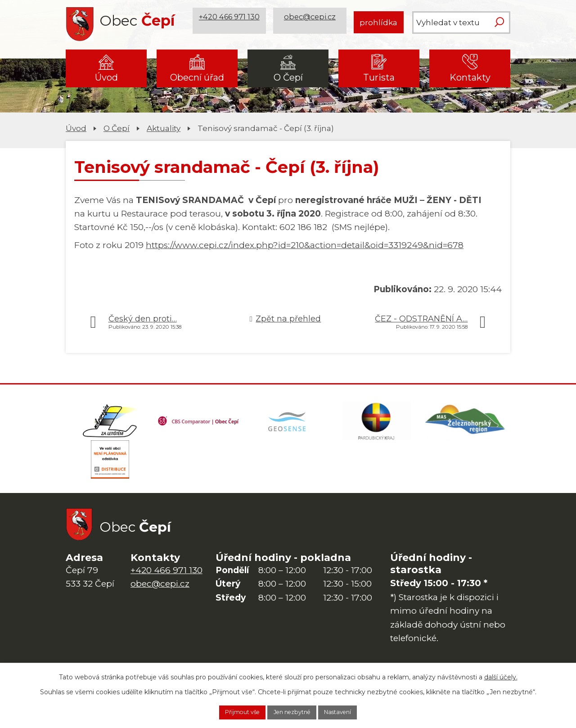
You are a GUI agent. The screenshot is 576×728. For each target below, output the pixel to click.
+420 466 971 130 (231, 22)
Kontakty (470, 77)
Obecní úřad (197, 77)
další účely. (501, 675)
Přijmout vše (230, 711)
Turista (379, 77)
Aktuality (164, 128)
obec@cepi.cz (312, 22)
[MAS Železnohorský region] (466, 424)
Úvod (106, 77)
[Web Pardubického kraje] (377, 424)
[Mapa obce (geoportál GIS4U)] (288, 424)
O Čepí (288, 77)
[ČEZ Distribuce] (110, 469)
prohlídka (378, 22)
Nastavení (351, 711)
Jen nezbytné (292, 711)
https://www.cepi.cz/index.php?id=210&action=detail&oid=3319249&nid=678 (305, 245)
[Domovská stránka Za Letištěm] (110, 424)
